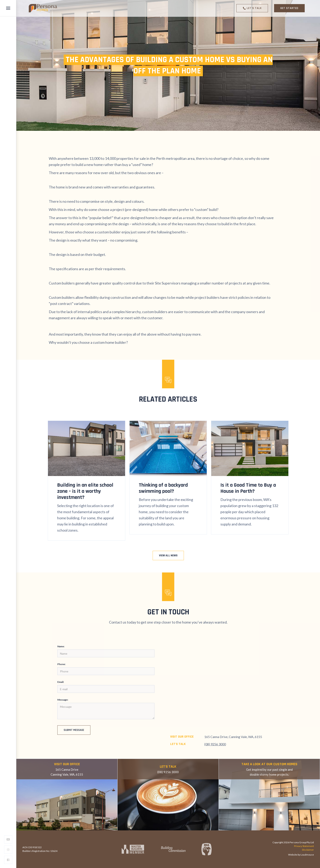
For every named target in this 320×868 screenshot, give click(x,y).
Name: (62, 646)
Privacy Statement (304, 846)
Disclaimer (308, 850)
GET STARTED (289, 8)
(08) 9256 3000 (215, 744)
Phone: (62, 664)
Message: (63, 700)
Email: (61, 682)
